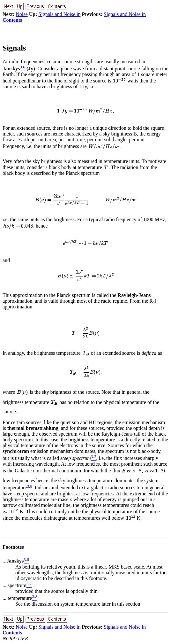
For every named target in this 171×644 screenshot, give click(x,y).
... (13, 561)
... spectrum (15, 585)
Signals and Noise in (59, 14)
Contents (12, 20)
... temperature (17, 598)
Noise (22, 14)
